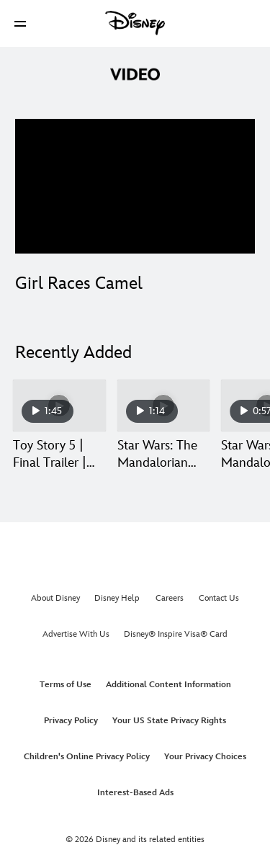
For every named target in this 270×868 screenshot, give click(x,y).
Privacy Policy (71, 721)
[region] (135, 186)
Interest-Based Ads (135, 793)
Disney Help (117, 598)
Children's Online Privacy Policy (87, 757)
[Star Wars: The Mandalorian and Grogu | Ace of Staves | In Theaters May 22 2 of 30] (164, 406)
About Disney (55, 598)
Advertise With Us (76, 634)
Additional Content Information (168, 685)
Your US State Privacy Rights (169, 721)
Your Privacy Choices (205, 757)
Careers (170, 598)
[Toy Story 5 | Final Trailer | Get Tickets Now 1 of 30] (59, 406)
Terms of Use (66, 685)
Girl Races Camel (79, 283)
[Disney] (135, 23)
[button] (20, 23)
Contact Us (219, 598)
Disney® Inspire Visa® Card (176, 634)
